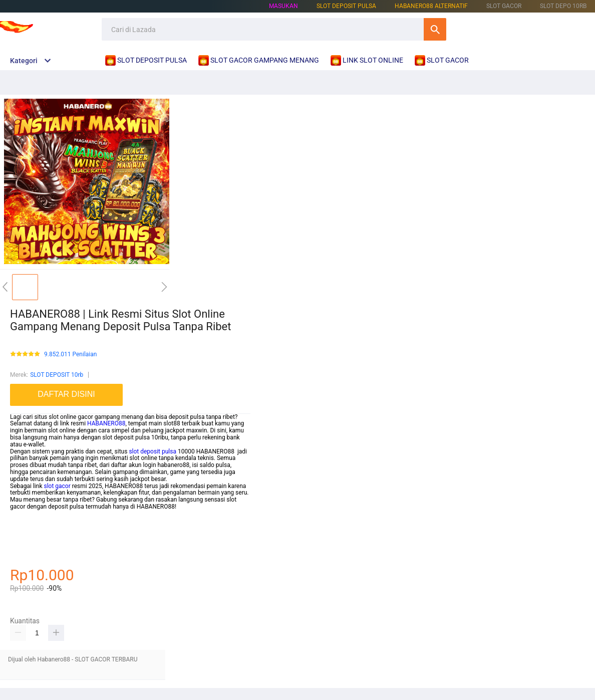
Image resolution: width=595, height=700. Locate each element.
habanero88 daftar (35, 534)
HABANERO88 (106, 423)
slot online (24, 541)
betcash (21, 527)
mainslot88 (25, 514)
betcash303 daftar (35, 548)
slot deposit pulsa (153, 451)
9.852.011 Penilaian (70, 355)
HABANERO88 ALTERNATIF (431, 6)
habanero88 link (31, 555)
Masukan (283, 6)
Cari (435, 29)
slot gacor (57, 486)
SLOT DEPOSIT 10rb (57, 375)
